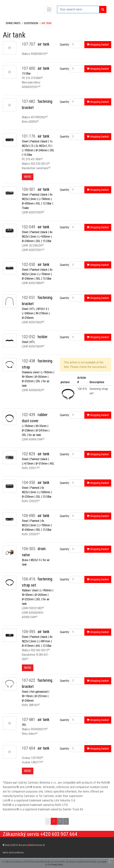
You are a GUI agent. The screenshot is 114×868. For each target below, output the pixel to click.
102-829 (29, 454)
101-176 (29, 136)
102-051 (29, 298)
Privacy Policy (57, 865)
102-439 (29, 415)
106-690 (29, 516)
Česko (25, 845)
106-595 (29, 632)
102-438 (29, 361)
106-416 (82, 389)
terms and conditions (13, 852)
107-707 (29, 44)
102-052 (29, 337)
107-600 (29, 68)
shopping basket (98, 45)
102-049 (29, 227)
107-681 (29, 720)
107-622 (29, 680)
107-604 (29, 748)
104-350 (29, 483)
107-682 (29, 101)
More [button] (28, 177)
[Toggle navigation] (49, 9)
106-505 (29, 549)
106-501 (29, 189)
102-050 (29, 264)
